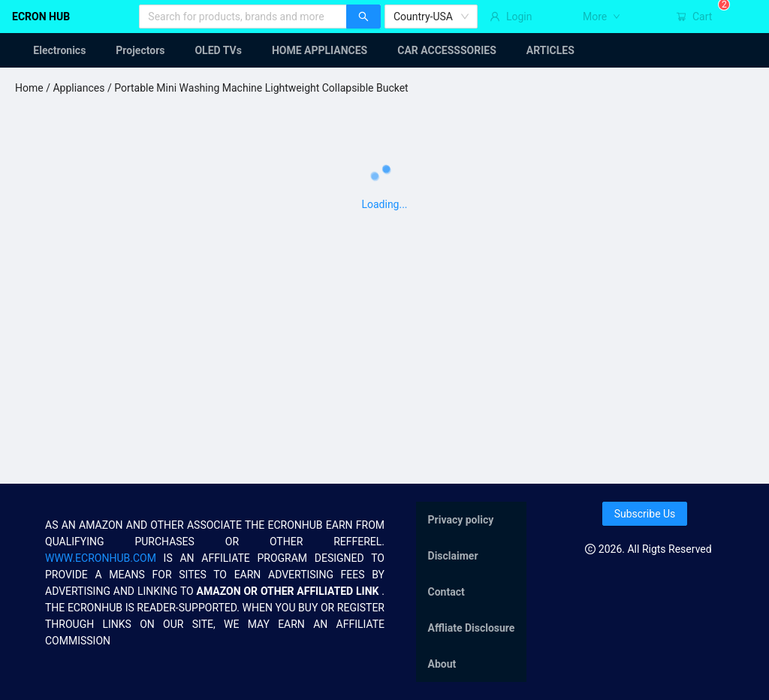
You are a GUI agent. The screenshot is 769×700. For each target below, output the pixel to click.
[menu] (384, 50)
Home (29, 88)
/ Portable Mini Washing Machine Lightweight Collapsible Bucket (256, 88)
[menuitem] (50, 50)
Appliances (78, 88)
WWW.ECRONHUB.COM (101, 558)
